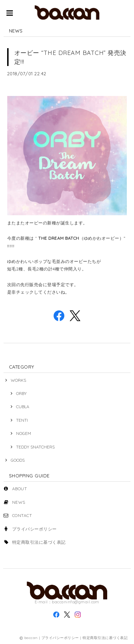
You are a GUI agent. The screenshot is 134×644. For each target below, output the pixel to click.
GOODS (18, 460)
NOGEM (24, 433)
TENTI (22, 420)
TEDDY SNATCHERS (35, 447)
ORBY (21, 393)
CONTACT (22, 515)
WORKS (18, 380)
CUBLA (23, 407)
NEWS (19, 502)
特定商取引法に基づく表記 (39, 542)
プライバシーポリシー (34, 529)
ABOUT (19, 489)
